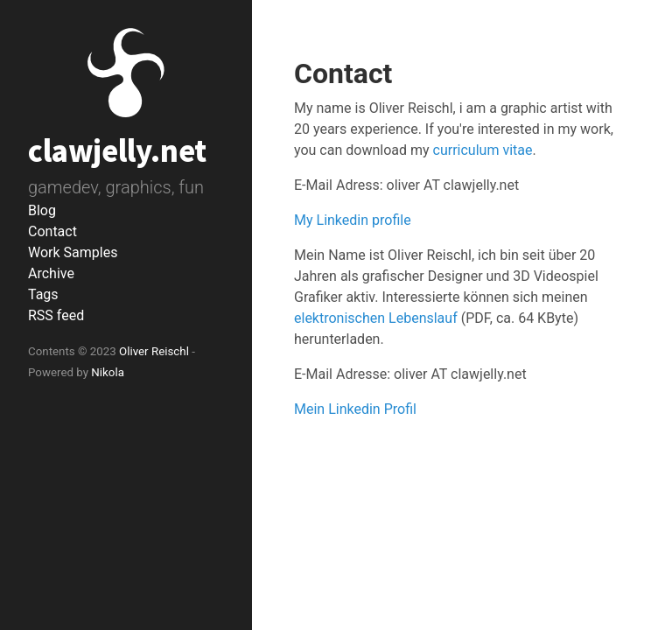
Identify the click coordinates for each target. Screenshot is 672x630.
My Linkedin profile (353, 220)
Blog (42, 210)
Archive (51, 273)
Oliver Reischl (154, 351)
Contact (52, 231)
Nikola (108, 372)
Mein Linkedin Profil (355, 409)
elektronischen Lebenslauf (376, 318)
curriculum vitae (483, 150)
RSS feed (56, 315)
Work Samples (73, 252)
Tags (43, 294)
